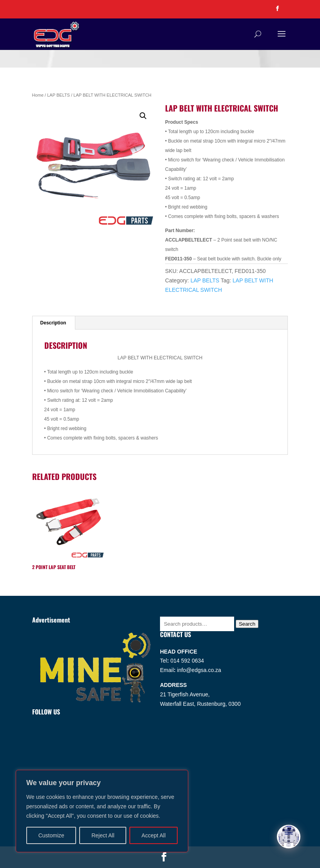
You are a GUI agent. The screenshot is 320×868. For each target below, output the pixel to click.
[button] (143, 116)
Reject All (103, 835)
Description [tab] (53, 323)
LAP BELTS (58, 95)
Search (247, 624)
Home (38, 95)
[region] (102, 811)
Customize (51, 835)
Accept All (154, 835)
